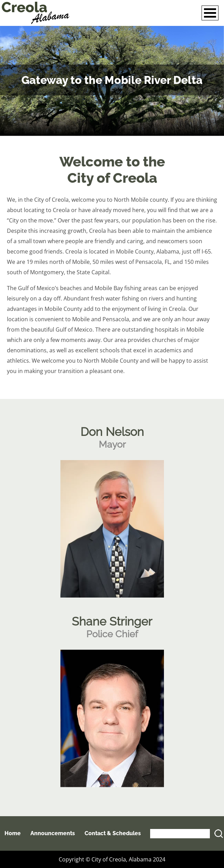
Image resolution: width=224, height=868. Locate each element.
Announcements (53, 833)
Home (13, 833)
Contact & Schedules (113, 833)
